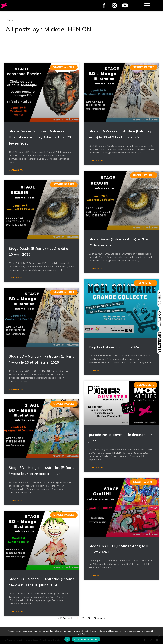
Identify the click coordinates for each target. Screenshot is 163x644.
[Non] (159, 636)
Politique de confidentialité (86, 639)
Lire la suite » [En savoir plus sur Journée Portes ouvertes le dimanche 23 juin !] (96, 549)
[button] (147, 5)
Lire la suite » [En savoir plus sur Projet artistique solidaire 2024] (96, 452)
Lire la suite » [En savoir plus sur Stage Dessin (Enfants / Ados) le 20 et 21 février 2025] (96, 350)
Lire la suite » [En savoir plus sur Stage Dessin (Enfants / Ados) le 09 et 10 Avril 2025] (16, 359)
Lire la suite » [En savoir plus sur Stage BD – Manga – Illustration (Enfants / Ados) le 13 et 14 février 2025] (16, 470)
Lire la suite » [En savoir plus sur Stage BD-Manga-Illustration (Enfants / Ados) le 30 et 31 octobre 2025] (96, 242)
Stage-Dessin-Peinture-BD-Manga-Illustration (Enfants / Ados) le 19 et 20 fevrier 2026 (40, 218)
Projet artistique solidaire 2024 (114, 428)
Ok (67, 639)
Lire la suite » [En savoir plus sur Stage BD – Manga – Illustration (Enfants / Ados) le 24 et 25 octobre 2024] (16, 581)
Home (10, 20)
